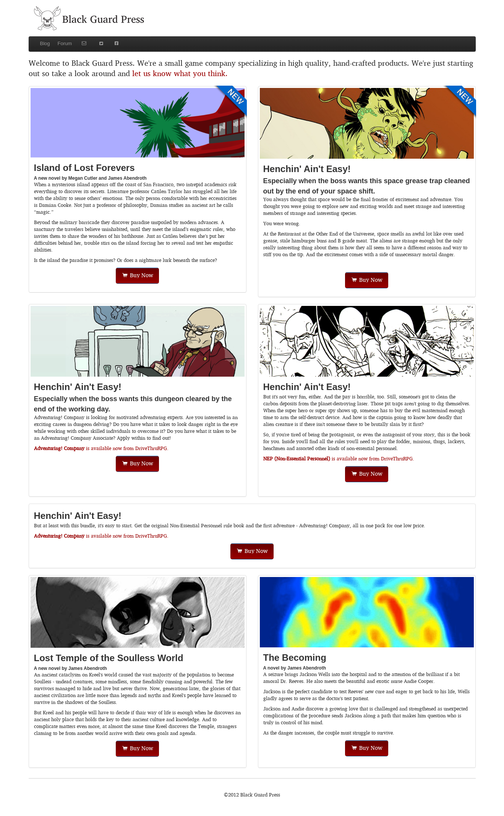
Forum (65, 43)
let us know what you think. (180, 74)
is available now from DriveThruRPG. (101, 449)
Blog (45, 43)
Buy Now (138, 276)
